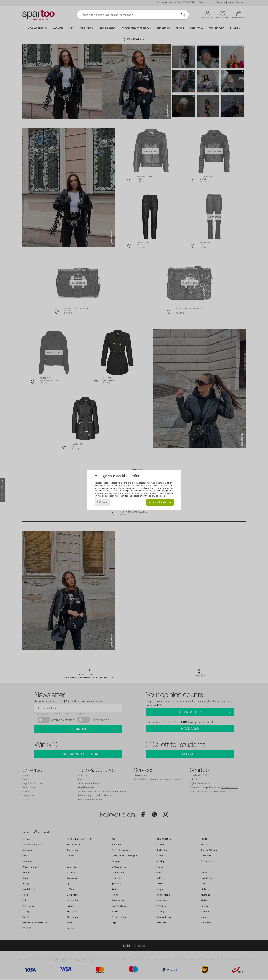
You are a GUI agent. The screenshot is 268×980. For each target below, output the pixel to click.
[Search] (183, 15)
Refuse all (102, 502)
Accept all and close (160, 502)
